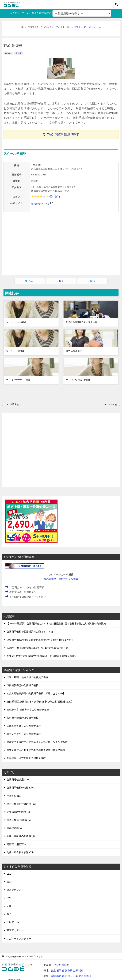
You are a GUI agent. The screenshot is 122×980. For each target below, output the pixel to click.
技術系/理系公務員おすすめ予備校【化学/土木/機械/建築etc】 (40, 702)
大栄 (9, 882)
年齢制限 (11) (14, 796)
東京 (81, 976)
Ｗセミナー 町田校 (15, 351)
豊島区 (18, 53)
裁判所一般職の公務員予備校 (22, 718)
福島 (81, 971)
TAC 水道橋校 (110, 404)
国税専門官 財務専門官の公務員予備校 (28, 710)
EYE (9, 898)
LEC (9, 874)
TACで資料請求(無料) (63, 135)
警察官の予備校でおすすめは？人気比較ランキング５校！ (38, 742)
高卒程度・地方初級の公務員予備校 (26, 758)
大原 (9, 906)
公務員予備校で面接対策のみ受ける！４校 (30, 632)
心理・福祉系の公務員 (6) (21, 836)
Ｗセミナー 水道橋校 (16, 322)
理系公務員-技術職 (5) (19, 820)
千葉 (75, 976)
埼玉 (70, 976)
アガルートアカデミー (19, 939)
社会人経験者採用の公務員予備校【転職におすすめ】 (36, 693)
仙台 (64, 971)
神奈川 (88, 976)
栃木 (59, 976)
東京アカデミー (15, 890)
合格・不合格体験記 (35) (20, 852)
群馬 (64, 976)
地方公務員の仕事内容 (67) (21, 804)
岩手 (59, 971)
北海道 (57, 965)
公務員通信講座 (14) (18, 780)
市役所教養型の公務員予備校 (22, 685)
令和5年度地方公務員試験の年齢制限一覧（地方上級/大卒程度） (42, 656)
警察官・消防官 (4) (17, 844)
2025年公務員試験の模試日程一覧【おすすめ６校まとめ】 (39, 648)
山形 (75, 971)
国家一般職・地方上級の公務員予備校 (27, 677)
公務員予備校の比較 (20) (20, 788)
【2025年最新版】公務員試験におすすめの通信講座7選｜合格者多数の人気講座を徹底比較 (56, 624)
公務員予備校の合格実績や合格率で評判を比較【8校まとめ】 (40, 640)
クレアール (13, 922)
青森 (53, 971)
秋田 (70, 971)
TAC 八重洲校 (12, 404)
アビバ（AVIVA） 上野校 (18, 380)
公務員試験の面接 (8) (18, 812)
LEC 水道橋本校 (74, 351)
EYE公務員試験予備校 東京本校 (82, 322)
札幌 (66, 965)
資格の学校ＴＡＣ (41, 204)
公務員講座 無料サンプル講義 (61, 579)
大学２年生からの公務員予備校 (24, 734)
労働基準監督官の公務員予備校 (24, 726)
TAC (9, 914)
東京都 (8, 53)
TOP (19, 957)
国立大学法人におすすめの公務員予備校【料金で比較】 (37, 750)
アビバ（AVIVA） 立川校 (78, 380)
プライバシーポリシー (87, 27)
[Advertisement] (61, 450)
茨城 (53, 976)
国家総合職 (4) (15, 828)
